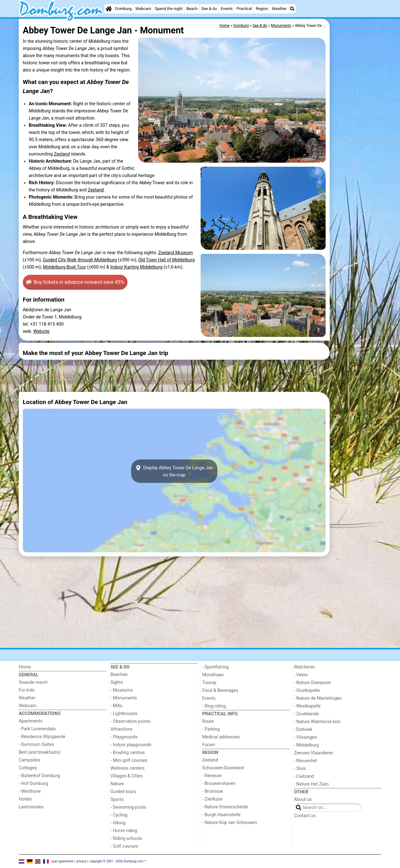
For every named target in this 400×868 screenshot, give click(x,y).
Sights (117, 682)
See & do (209, 9)
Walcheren (305, 667)
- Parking (211, 729)
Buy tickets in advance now (75, 282)
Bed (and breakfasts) (40, 752)
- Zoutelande (307, 714)
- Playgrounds (124, 737)
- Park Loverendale (37, 729)
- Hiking (118, 823)
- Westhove (30, 791)
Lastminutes (31, 807)
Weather (279, 9)
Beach (192, 9)
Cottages (28, 768)
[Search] (292, 9)
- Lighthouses (124, 714)
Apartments (31, 721)
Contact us (305, 816)
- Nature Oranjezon (313, 683)
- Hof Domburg (33, 784)
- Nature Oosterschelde (225, 807)
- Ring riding (214, 706)
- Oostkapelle (307, 690)
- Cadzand (304, 776)
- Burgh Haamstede (221, 815)
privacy (81, 861)
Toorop (209, 683)
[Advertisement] (356, 162)
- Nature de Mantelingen (318, 698)
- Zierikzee (212, 799)
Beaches (119, 675)
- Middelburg (307, 745)
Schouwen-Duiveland (223, 768)
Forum (209, 745)
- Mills (117, 706)
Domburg (124, 9)
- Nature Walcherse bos (317, 722)
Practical (244, 9)
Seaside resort (33, 682)
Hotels (25, 799)
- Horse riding (124, 831)
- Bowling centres (128, 753)
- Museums (122, 690)
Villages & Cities (127, 776)
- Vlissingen (306, 737)
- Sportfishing (215, 667)
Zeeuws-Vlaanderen (314, 753)
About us (303, 799)
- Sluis (300, 769)
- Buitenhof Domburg (39, 776)
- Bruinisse (213, 791)
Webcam (143, 9)
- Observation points (131, 721)
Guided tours (123, 792)
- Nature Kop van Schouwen (230, 823)
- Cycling (119, 815)
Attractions (122, 729)
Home (25, 667)
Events (227, 9)
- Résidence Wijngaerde (42, 737)
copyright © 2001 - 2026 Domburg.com (116, 861)
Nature (117, 784)
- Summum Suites (36, 745)
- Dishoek (303, 730)
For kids (27, 690)
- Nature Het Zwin (311, 784)
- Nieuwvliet (306, 761)
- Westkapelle (307, 706)
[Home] (109, 9)
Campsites (30, 760)
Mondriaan (213, 675)
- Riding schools (126, 838)
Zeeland (62, 154)
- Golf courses (125, 846)
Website (42, 331)
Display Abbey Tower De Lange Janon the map (174, 471)
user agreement (62, 861)
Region (262, 9)
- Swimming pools (128, 807)
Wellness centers (128, 768)
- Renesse (212, 776)
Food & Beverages (220, 690)
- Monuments (124, 698)
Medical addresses (221, 737)
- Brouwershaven (219, 784)
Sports (117, 799)
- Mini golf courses (129, 760)
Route (208, 721)
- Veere (301, 675)
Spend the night (169, 9)
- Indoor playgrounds (131, 745)
